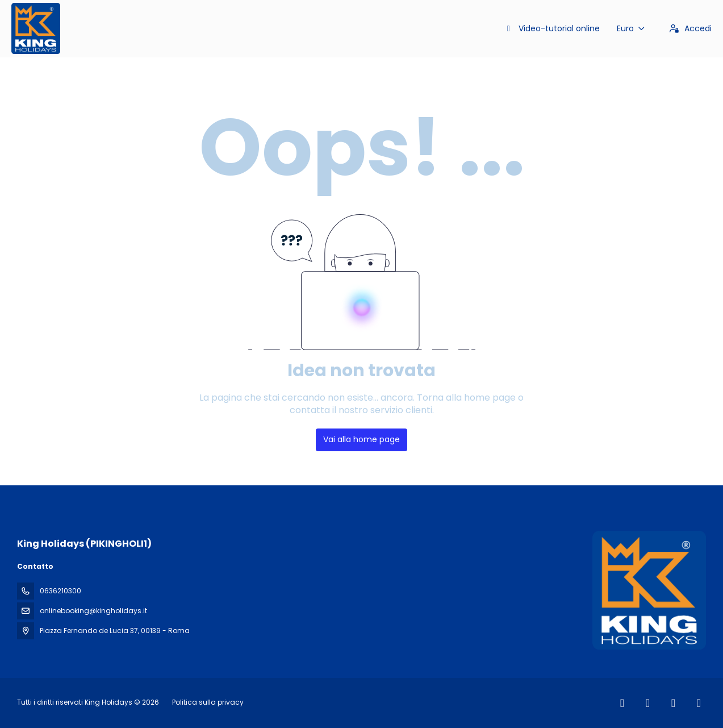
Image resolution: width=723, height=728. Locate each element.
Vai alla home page (361, 439)
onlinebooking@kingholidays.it (93, 611)
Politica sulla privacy (208, 702)
